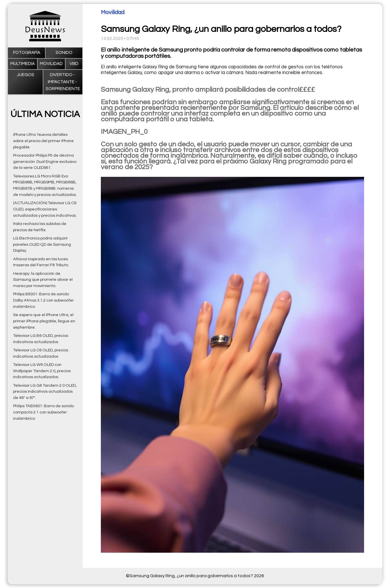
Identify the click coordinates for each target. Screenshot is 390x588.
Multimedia (23, 64)
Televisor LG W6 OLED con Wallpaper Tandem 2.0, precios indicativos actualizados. (42, 371)
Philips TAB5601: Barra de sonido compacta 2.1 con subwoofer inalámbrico (43, 412)
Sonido (64, 53)
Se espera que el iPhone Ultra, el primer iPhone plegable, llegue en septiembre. (44, 321)
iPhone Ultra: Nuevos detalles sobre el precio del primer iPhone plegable (43, 141)
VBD (74, 64)
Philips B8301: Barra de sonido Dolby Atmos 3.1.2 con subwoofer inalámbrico (43, 300)
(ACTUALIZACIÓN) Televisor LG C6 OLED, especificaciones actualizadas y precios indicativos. (45, 209)
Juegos (25, 75)
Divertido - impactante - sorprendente (63, 82)
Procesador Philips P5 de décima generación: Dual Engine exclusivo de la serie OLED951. (45, 162)
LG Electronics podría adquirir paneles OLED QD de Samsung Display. (42, 244)
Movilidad (51, 64)
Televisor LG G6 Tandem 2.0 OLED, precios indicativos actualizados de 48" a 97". (45, 392)
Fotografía (27, 53)
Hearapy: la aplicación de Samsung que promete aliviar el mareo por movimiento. (43, 280)
